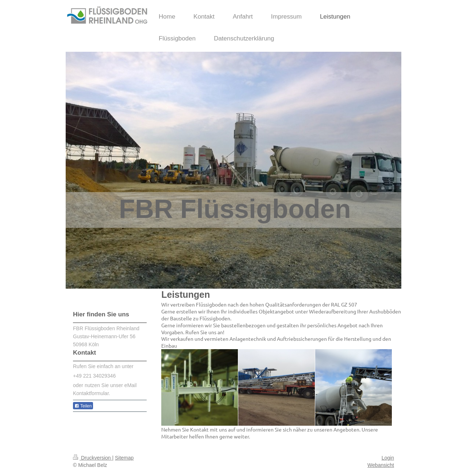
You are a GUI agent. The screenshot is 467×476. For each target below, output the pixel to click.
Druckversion (92, 458)
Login (388, 458)
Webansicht (381, 465)
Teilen (83, 406)
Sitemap (124, 458)
